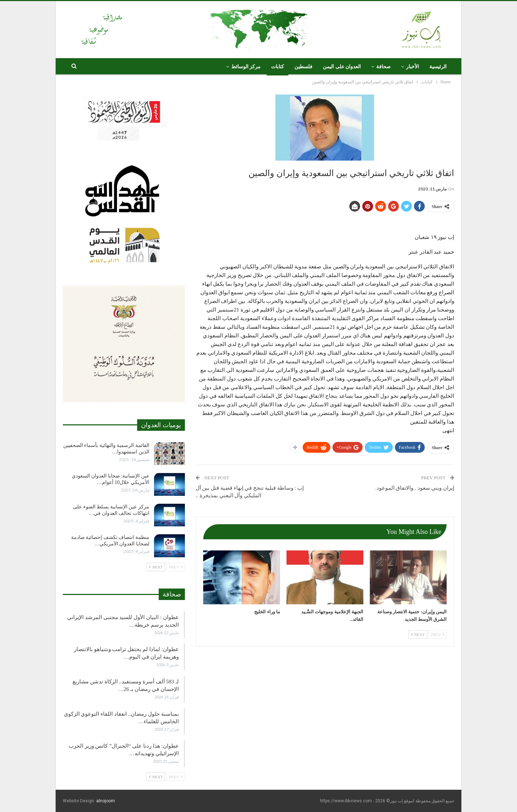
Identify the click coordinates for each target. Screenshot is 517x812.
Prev (437, 635)
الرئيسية (438, 67)
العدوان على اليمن (342, 67)
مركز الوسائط (246, 67)
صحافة (383, 67)
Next (418, 635)
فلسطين (303, 67)
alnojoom (106, 801)
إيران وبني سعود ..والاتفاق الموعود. (415, 488)
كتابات (278, 67)
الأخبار (413, 67)
